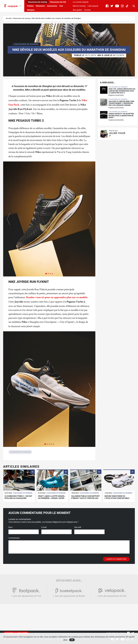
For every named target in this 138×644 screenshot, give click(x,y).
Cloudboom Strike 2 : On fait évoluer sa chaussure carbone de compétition (18, 498)
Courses (87, 10)
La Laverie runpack (81, 2)
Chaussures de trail (58, 2)
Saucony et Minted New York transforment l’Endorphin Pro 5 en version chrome (121, 103)
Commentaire (15, 538)
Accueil (9, 18)
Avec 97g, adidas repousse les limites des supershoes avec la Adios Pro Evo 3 (122, 91)
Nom (11, 527)
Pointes (30, 6)
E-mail (44, 527)
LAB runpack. (93, 6)
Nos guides (77, 10)
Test (61, 6)
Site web (78, 527)
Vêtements (40, 6)
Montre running (79, 6)
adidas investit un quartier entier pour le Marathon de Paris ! (121, 116)
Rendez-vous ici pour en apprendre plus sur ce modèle (57, 298)
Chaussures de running (37, 2)
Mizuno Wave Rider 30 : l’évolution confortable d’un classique (117, 498)
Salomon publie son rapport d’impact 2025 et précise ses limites (86, 498)
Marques (31, 10)
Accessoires (52, 6)
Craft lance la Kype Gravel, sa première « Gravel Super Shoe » (52, 498)
